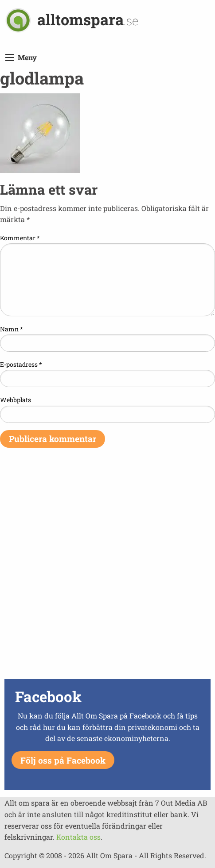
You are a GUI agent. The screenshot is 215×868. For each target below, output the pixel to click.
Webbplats (16, 400)
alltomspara (88, 19)
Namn (12, 329)
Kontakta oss (78, 837)
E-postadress (21, 364)
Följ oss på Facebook (63, 760)
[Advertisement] (107, 569)
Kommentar (20, 238)
